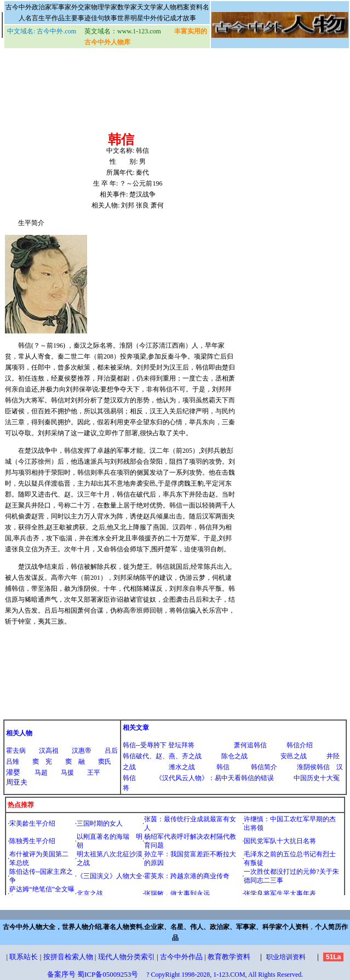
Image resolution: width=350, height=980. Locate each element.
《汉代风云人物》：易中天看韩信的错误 (215, 778)
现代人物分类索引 (127, 957)
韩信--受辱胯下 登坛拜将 (159, 745)
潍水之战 (182, 767)
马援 (67, 773)
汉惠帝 (82, 751)
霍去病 (16, 751)
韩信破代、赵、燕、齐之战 (162, 756)
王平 (94, 773)
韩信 (223, 767)
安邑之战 (294, 756)
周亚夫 (17, 782)
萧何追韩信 (250, 745)
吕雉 (13, 762)
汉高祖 (49, 751)
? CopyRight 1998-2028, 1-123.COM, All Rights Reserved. (225, 975)
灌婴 (13, 772)
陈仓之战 (234, 756)
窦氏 (105, 762)
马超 (41, 773)
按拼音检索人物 (68, 957)
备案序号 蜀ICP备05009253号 (93, 974)
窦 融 (75, 762)
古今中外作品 (181, 957)
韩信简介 (264, 767)
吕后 (111, 751)
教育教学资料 (229, 957)
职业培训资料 (286, 957)
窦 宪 (42, 762)
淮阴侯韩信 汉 (320, 767)
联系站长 (24, 957)
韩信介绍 (300, 745)
